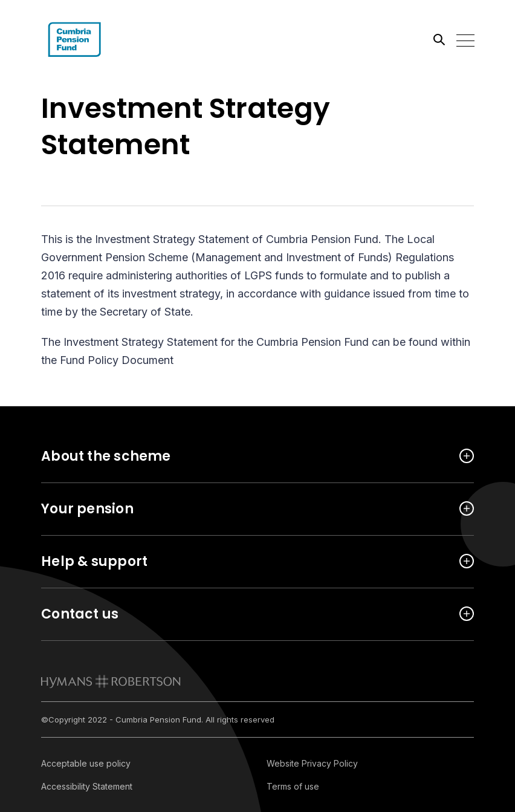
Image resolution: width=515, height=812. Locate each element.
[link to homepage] (111, 681)
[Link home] (96, 39)
